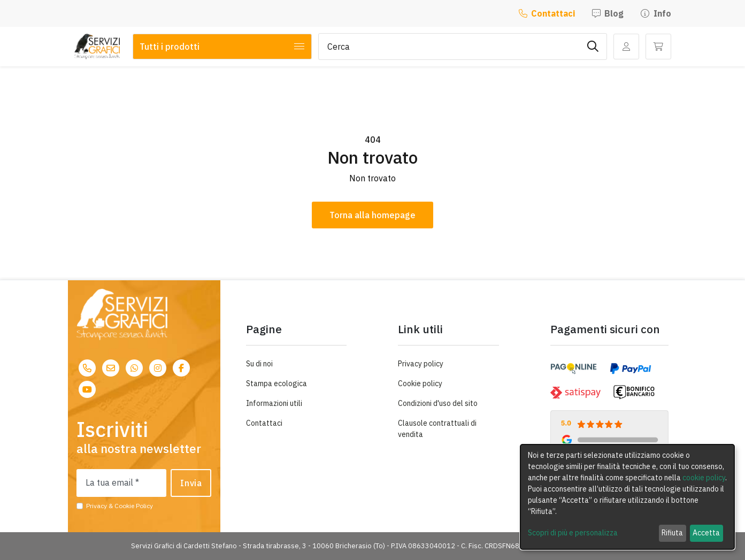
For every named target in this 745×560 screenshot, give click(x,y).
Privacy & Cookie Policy (120, 506)
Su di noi (259, 364)
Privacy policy (421, 364)
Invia (191, 483)
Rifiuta (672, 533)
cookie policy (704, 478)
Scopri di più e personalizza (573, 533)
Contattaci (547, 13)
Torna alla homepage (372, 215)
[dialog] (627, 497)
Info (656, 13)
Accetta (706, 533)
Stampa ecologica (277, 383)
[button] (658, 47)
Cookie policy (420, 383)
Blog (608, 13)
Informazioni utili (274, 403)
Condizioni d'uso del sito (438, 403)
